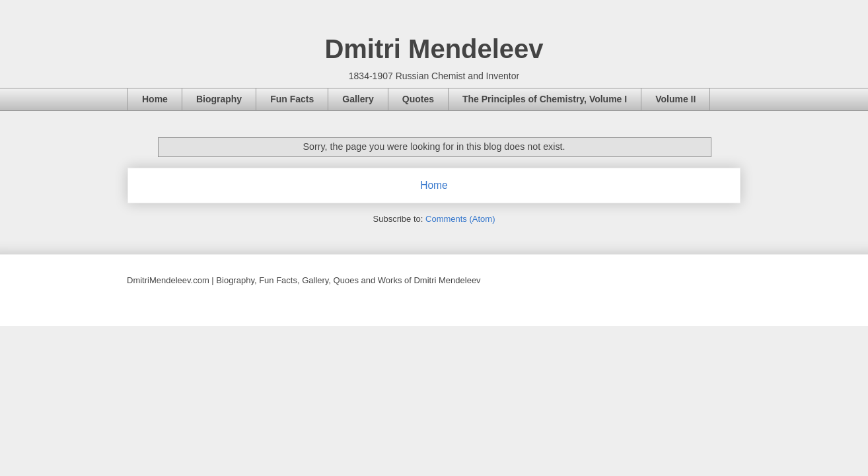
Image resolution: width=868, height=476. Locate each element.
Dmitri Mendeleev (434, 49)
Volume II (675, 99)
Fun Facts (292, 99)
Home (155, 99)
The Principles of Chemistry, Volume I (545, 99)
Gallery (358, 99)
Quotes (418, 99)
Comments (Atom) (460, 219)
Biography (219, 99)
